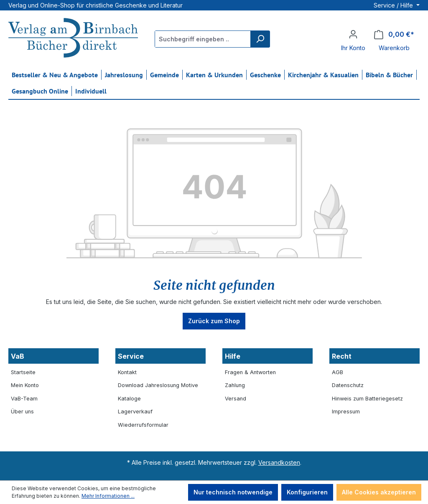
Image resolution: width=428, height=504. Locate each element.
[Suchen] (260, 39)
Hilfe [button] (233, 356)
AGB (338, 372)
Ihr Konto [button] (353, 48)
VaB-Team (24, 399)
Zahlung (235, 385)
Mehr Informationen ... (108, 496)
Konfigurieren (307, 492)
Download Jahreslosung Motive (158, 385)
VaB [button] (18, 356)
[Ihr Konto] (353, 34)
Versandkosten (279, 462)
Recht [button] (342, 356)
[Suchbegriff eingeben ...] (203, 39)
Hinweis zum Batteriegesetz (367, 399)
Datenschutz (348, 385)
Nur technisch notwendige (233, 492)
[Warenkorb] (394, 34)
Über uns (22, 412)
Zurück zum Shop (214, 321)
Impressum (346, 412)
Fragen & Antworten (250, 372)
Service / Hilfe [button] (394, 5)
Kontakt (127, 372)
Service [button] (131, 356)
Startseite (23, 372)
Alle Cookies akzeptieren (379, 492)
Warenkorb (394, 48)
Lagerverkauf (135, 412)
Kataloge (129, 399)
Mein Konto (25, 385)
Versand (236, 399)
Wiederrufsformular (143, 425)
